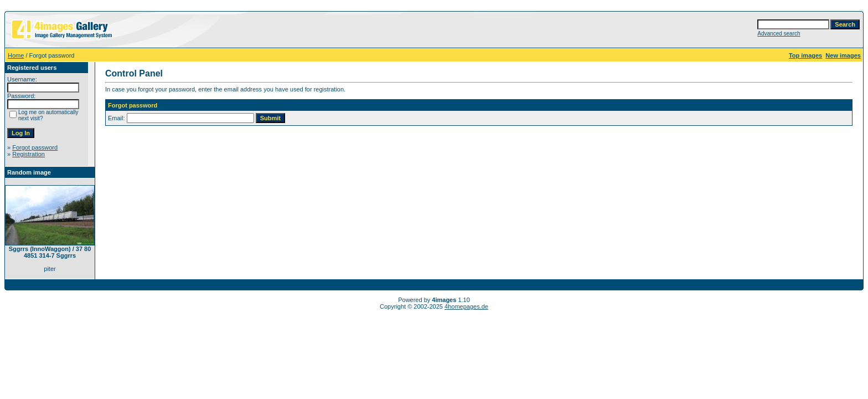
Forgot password (35, 147)
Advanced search (779, 34)
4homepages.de (466, 306)
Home (16, 55)
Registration (29, 154)
